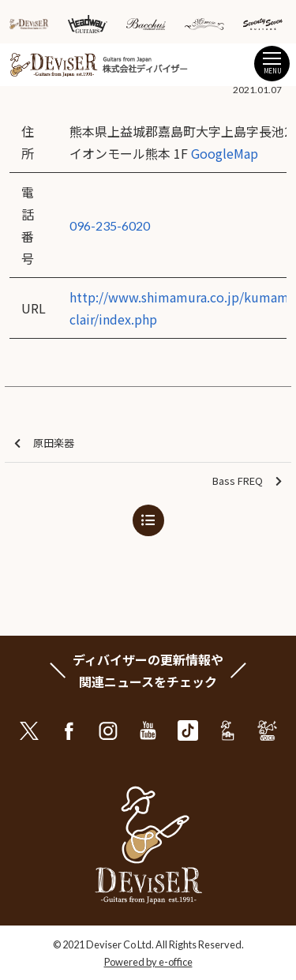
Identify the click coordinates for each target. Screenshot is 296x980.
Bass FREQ (247, 481)
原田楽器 (44, 443)
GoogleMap (225, 153)
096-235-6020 (110, 225)
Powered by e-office (148, 962)
